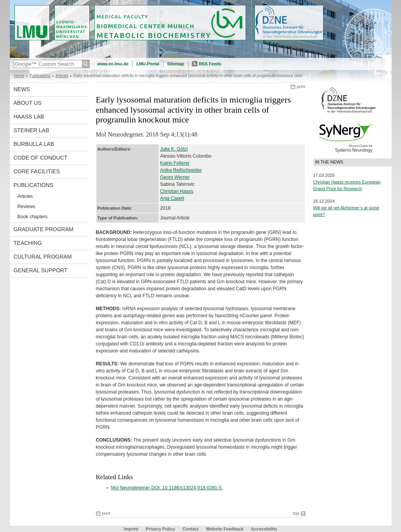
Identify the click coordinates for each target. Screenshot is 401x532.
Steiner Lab (32, 130)
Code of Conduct (41, 158)
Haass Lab (29, 117)
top (296, 513)
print (301, 86)
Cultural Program (43, 257)
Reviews (26, 207)
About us (28, 103)
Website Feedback (225, 529)
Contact (191, 529)
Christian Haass (177, 191)
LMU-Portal (148, 64)
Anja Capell (172, 198)
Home (19, 76)
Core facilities (37, 171)
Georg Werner (175, 177)
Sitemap (176, 64)
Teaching (28, 243)
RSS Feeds (210, 64)
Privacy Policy (160, 529)
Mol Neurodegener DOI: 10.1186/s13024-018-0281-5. (167, 488)
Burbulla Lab (34, 144)
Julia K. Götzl (174, 149)
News (22, 89)
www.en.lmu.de (113, 64)
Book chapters (33, 217)
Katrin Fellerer (175, 163)
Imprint (131, 529)
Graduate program (44, 229)
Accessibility (264, 529)
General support (41, 270)
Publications (40, 76)
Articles (62, 76)
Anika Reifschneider (181, 170)
